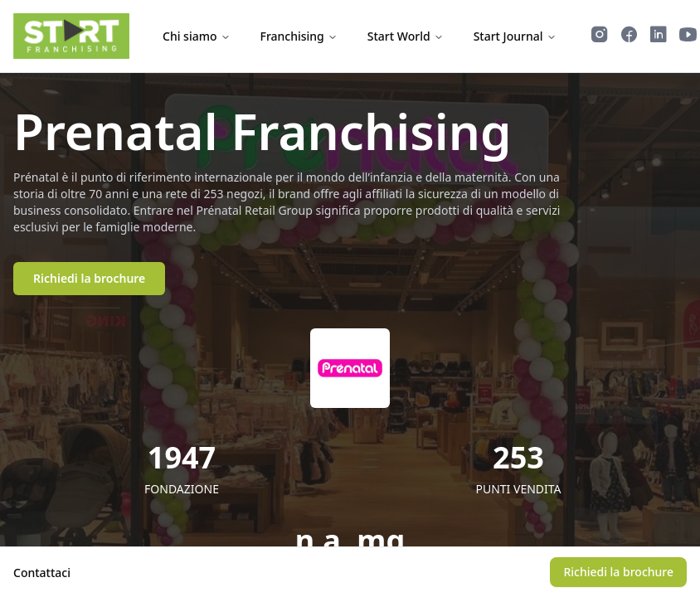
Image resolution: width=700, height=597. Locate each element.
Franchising (299, 36)
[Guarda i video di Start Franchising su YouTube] (688, 36)
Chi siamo (197, 36)
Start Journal (515, 36)
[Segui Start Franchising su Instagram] (600, 36)
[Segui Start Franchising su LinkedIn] (659, 36)
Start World (406, 36)
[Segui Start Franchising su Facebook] (629, 36)
